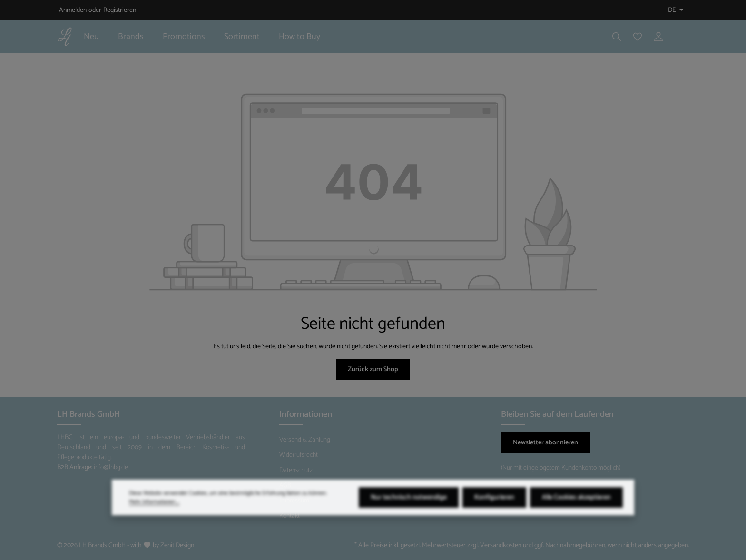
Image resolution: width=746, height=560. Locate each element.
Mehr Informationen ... (154, 515)
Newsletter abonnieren (545, 443)
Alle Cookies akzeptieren (576, 511)
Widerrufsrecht (299, 455)
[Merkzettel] (638, 37)
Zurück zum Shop (373, 369)
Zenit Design (177, 545)
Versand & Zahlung (305, 440)
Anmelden (73, 10)
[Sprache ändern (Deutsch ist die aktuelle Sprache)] (675, 10)
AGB (285, 486)
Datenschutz (296, 470)
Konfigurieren (494, 511)
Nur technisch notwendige (409, 511)
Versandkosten (501, 545)
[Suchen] (617, 37)
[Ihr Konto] (658, 37)
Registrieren (120, 10)
